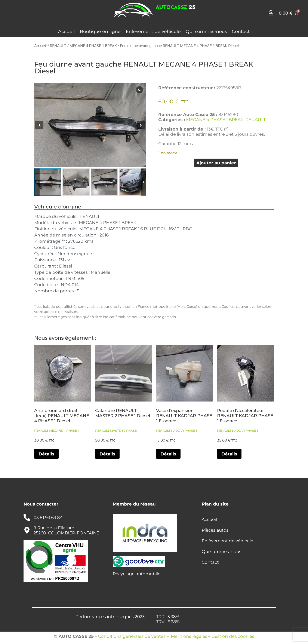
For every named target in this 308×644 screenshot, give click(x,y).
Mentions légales (189, 636)
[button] (141, 125)
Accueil (67, 31)
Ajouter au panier (216, 163)
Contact (241, 31)
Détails (46, 454)
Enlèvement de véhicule (153, 31)
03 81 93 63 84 (48, 518)
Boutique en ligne (100, 31)
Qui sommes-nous (206, 31)
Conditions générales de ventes (132, 636)
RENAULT (58, 46)
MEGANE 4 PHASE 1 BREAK (93, 46)
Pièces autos (215, 530)
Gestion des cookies (233, 636)
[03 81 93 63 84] (27, 518)
